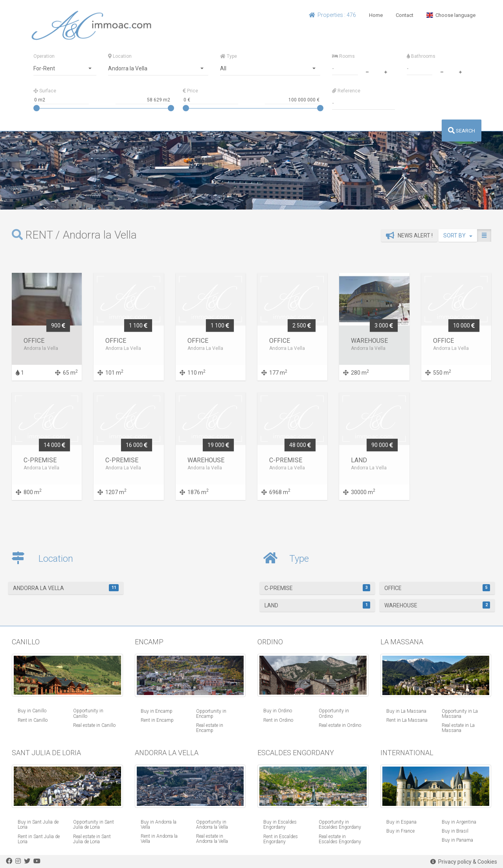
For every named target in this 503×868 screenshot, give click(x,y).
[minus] (367, 71)
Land (317, 605)
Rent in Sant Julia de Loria (39, 839)
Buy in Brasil (455, 831)
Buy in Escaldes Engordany (280, 825)
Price (190, 91)
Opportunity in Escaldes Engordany (340, 825)
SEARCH (462, 131)
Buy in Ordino (278, 711)
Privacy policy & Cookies (464, 862)
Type (229, 56)
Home (376, 15)
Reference (346, 91)
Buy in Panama (457, 840)
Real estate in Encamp (210, 728)
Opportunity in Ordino (334, 713)
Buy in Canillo (32, 711)
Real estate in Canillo (94, 725)
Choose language (451, 15)
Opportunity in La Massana (460, 714)
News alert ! (409, 235)
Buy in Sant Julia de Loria (38, 825)
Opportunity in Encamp (211, 714)
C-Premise (317, 588)
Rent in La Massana (407, 720)
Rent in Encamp (157, 720)
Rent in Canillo (33, 720)
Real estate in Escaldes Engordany (340, 839)
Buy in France (400, 831)
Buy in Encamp (157, 711)
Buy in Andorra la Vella (159, 825)
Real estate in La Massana (458, 728)
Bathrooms (421, 56)
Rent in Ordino (278, 720)
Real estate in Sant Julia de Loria (92, 839)
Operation (44, 56)
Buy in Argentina (459, 822)
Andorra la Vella (66, 588)
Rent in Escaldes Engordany (281, 839)
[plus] (386, 71)
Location (120, 56)
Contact (405, 15)
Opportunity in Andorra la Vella (212, 825)
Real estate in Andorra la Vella (212, 839)
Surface (45, 91)
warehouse (437, 605)
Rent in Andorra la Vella (159, 839)
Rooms (343, 56)
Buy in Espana (401, 822)
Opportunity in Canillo (88, 713)
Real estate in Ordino (340, 725)
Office (437, 588)
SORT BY (458, 235)
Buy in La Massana (406, 711)
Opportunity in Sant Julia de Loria (94, 825)
